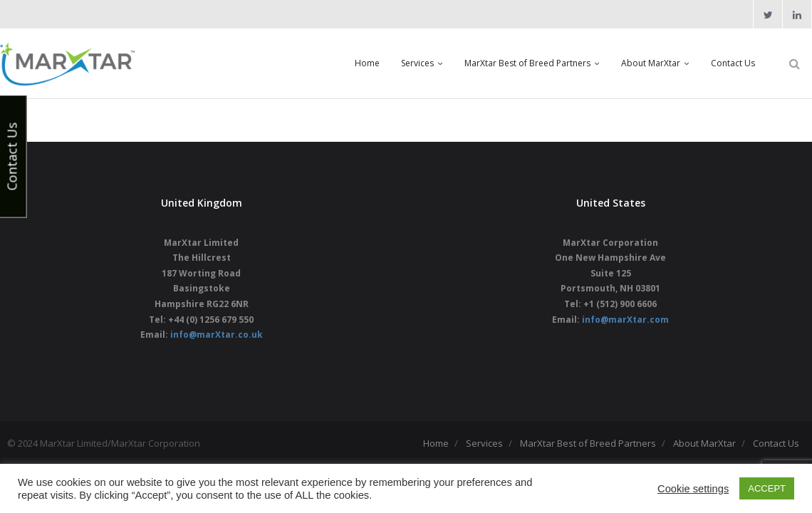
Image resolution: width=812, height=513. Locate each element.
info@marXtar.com (625, 320)
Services (484, 443)
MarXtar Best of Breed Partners (588, 443)
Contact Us (776, 443)
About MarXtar (704, 443)
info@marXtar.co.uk (217, 335)
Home (436, 443)
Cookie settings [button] (693, 489)
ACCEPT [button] (767, 488)
